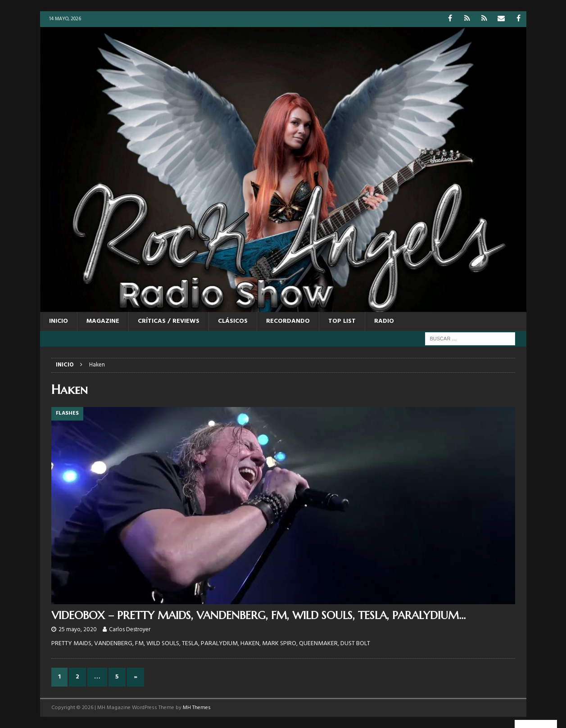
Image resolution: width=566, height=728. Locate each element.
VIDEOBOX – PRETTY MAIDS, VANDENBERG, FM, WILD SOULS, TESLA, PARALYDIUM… (258, 615)
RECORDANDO (288, 321)
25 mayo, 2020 (78, 630)
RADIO (384, 321)
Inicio (59, 321)
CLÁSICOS (233, 321)
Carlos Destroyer (130, 630)
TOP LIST (342, 321)
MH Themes (197, 708)
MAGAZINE (103, 321)
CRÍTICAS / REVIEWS (169, 321)
